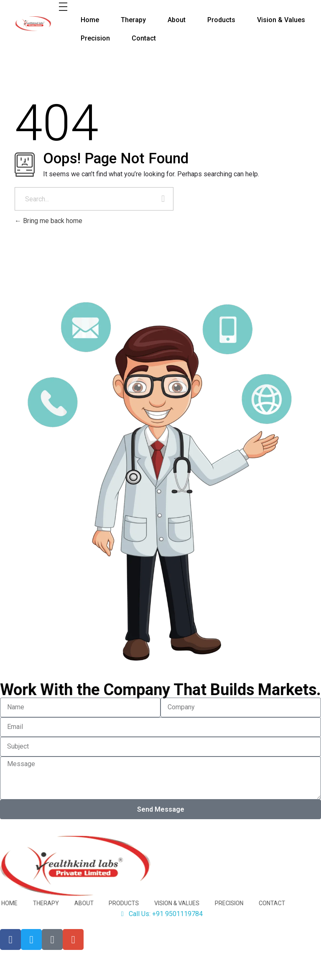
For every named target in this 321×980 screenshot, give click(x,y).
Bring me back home (48, 221)
